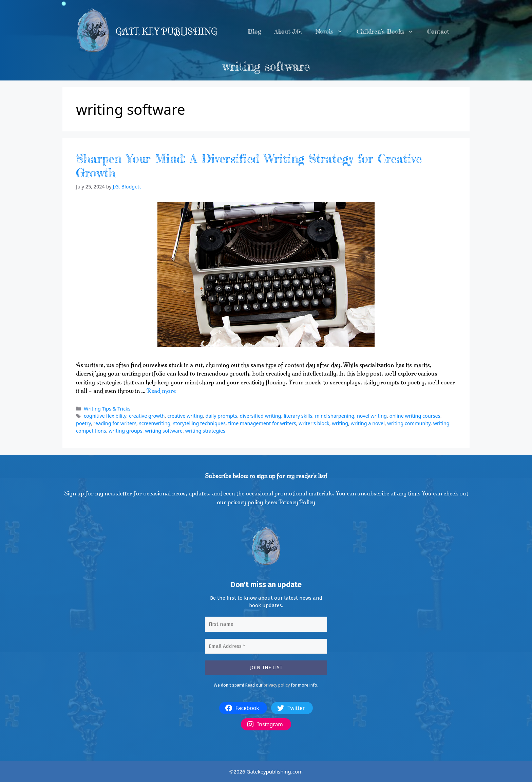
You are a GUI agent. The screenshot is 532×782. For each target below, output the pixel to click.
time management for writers (262, 423)
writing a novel (368, 423)
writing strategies (205, 431)
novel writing (372, 416)
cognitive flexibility (105, 416)
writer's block (314, 423)
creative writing (185, 416)
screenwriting (155, 423)
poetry (83, 423)
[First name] (266, 624)
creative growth (147, 416)
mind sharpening (335, 416)
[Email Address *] (266, 646)
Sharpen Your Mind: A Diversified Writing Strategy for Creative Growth (249, 166)
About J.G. (288, 31)
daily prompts (221, 416)
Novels (333, 32)
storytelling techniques (199, 423)
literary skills (298, 416)
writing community (409, 423)
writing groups (126, 431)
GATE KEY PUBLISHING (166, 32)
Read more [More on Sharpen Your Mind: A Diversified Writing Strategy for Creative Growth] (161, 391)
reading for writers (115, 423)
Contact (438, 31)
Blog (254, 31)
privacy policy (277, 685)
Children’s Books (388, 32)
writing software (164, 431)
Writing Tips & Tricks (107, 409)
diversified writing (261, 416)
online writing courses (415, 416)
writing (340, 423)
